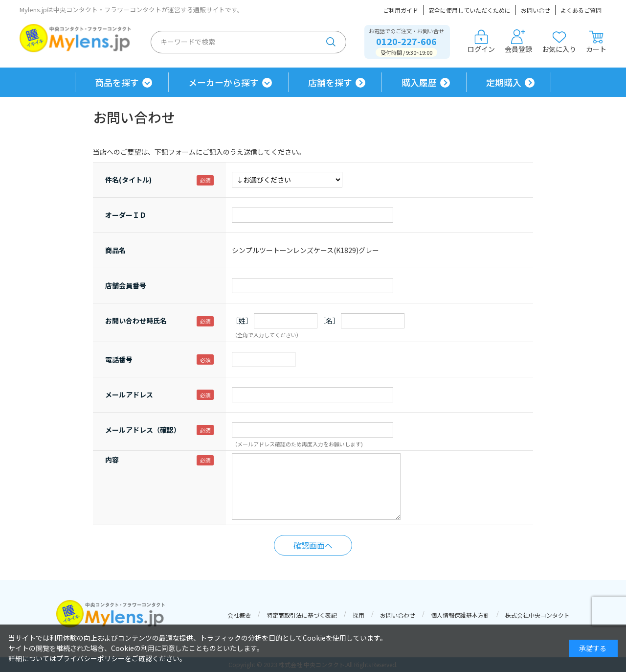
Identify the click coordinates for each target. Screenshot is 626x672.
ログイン (481, 42)
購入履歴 (419, 82)
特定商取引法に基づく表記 (302, 615)
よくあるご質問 (581, 10)
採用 (358, 615)
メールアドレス (129, 394)
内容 (112, 460)
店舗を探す (330, 82)
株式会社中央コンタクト (537, 615)
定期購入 (504, 82)
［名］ (329, 321)
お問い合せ (536, 10)
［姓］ (242, 321)
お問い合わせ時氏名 (136, 321)
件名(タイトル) (128, 180)
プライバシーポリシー (90, 658)
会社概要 (239, 615)
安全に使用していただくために (469, 10)
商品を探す (117, 82)
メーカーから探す (224, 82)
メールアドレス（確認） (143, 430)
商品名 (115, 250)
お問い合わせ (398, 615)
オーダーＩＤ (126, 215)
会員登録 (518, 42)
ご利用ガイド (401, 10)
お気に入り (559, 42)
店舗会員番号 (126, 285)
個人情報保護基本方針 (460, 615)
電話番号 (119, 359)
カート (596, 42)
